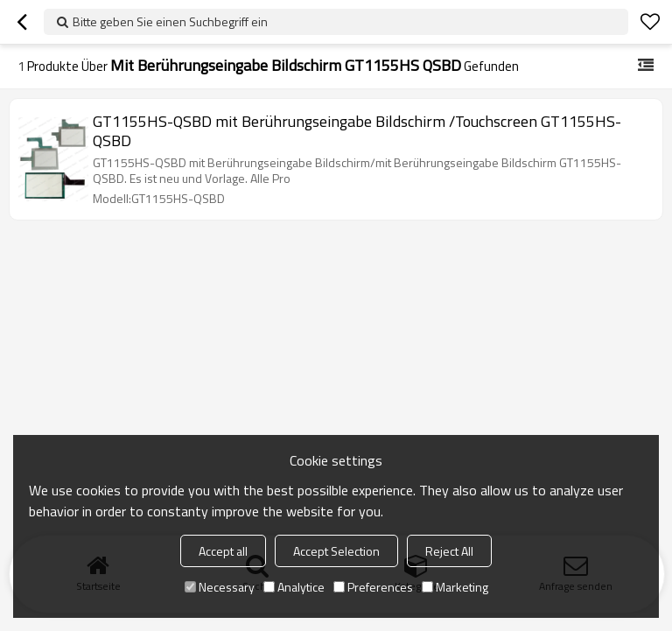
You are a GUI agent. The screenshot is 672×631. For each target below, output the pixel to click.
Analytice (294, 587)
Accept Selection (336, 551)
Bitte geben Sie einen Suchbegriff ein (170, 21)
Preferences (373, 587)
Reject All (449, 551)
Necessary (220, 587)
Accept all (223, 551)
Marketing (455, 587)
